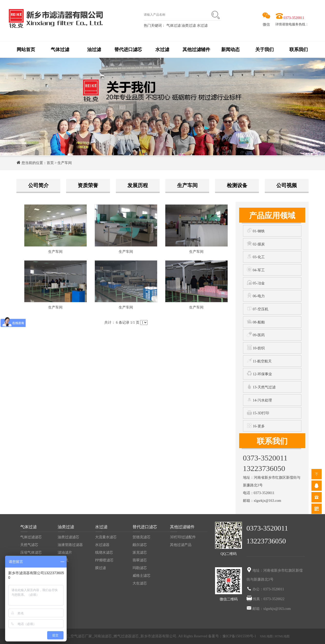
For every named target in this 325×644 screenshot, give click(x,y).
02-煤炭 (256, 243)
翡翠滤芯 (140, 560)
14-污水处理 (259, 400)
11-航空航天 (259, 361)
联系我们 (299, 50)
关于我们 (265, 50)
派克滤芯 (140, 552)
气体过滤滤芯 (31, 537)
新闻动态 (230, 50)
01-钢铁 (256, 230)
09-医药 (256, 334)
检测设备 (237, 185)
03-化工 (256, 256)
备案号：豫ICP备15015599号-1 (233, 636)
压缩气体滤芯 (31, 552)
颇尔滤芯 (140, 545)
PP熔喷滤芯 (104, 560)
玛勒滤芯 (140, 568)
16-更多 (256, 425)
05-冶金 (256, 282)
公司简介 (38, 185)
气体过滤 (173, 26)
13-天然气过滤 (261, 386)
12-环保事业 (259, 373)
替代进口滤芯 (128, 50)
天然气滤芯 (29, 545)
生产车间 (65, 163)
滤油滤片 (65, 552)
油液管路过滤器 (70, 545)
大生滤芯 (140, 583)
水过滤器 (102, 545)
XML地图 (266, 636)
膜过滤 (100, 568)
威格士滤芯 (141, 576)
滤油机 (63, 560)
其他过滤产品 (181, 545)
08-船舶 (256, 321)
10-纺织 (256, 347)
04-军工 (256, 269)
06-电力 (256, 295)
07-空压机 (258, 308)
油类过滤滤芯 (68, 537)
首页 (50, 163)
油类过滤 (189, 26)
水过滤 (202, 26)
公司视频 (287, 185)
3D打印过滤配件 (183, 537)
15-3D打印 (258, 412)
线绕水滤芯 (104, 552)
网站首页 (26, 50)
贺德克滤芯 (141, 537)
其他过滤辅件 (196, 50)
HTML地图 (282, 636)
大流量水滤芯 (106, 537)
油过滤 (94, 50)
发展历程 (138, 185)
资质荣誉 (88, 185)
